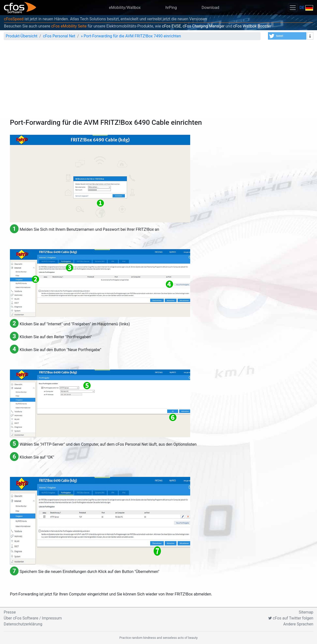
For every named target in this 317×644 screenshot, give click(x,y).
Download (210, 8)
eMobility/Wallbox (125, 8)
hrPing (171, 8)
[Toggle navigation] (293, 8)
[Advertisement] (158, 81)
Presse (10, 612)
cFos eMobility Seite (69, 26)
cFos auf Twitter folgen (291, 618)
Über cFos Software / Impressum (33, 618)
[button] (287, 36)
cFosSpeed (14, 19)
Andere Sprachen (298, 624)
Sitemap (306, 612)
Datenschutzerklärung (23, 624)
